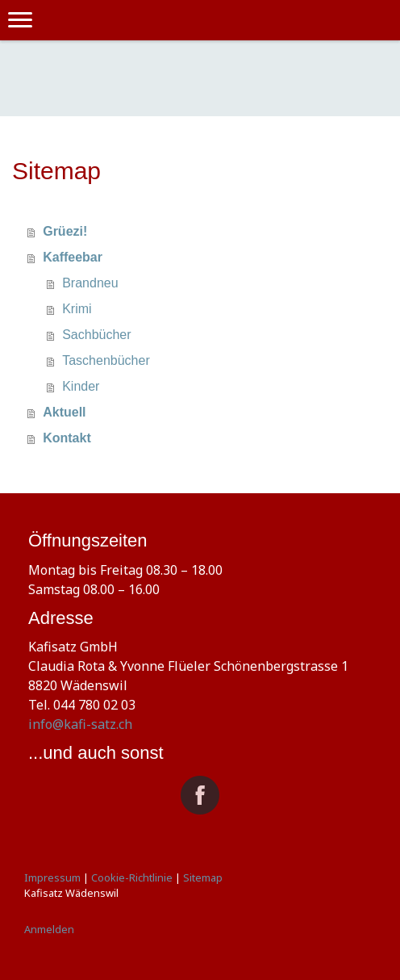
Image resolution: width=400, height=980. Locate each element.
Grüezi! (65, 231)
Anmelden (49, 929)
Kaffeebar (73, 257)
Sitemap (203, 877)
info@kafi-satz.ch (80, 724)
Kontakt (67, 438)
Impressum (52, 877)
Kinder (81, 386)
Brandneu (90, 283)
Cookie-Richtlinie (132, 877)
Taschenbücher (106, 360)
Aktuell (64, 412)
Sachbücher (96, 335)
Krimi (77, 309)
